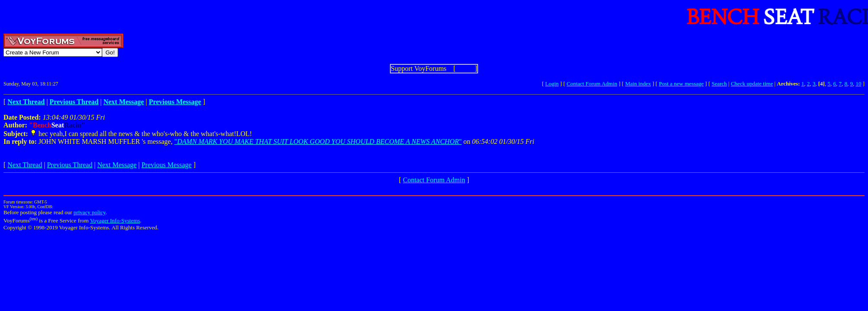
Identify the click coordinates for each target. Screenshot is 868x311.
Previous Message (166, 165)
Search (719, 84)
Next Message (117, 165)
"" (318, 141)
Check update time (752, 84)
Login (552, 84)
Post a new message (681, 84)
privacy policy (89, 212)
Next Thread (25, 165)
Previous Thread (70, 165)
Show (465, 68)
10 (858, 84)
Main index (638, 84)
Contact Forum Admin (592, 84)
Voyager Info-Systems (115, 221)
